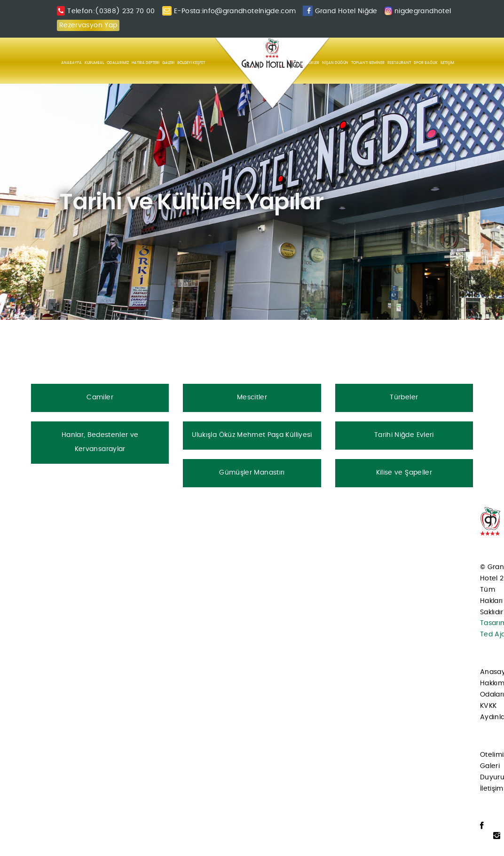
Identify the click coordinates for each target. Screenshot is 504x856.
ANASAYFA (71, 63)
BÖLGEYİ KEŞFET (191, 63)
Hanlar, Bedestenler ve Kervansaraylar (100, 442)
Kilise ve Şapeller (404, 473)
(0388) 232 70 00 (125, 11)
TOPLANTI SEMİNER (368, 63)
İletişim (492, 789)
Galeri (490, 766)
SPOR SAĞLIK (426, 63)
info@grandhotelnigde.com (249, 11)
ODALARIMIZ (118, 63)
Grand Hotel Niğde (346, 11)
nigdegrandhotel (423, 11)
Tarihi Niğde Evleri (404, 435)
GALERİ (168, 63)
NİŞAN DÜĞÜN (335, 63)
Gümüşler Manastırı (252, 473)
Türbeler (404, 397)
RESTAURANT (399, 63)
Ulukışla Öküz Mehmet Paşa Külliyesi (252, 435)
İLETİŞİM (447, 63)
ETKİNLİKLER (309, 63)
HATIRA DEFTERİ (146, 63)
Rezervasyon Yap (88, 25)
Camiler (100, 397)
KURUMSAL (94, 63)
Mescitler (252, 397)
